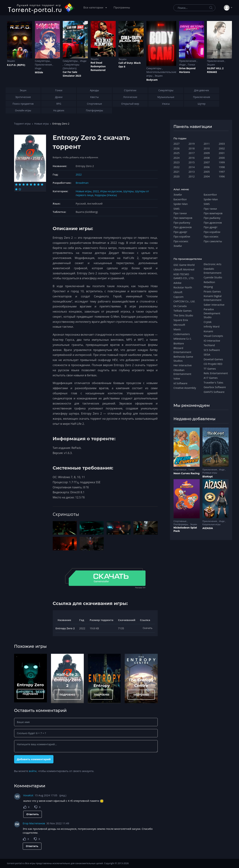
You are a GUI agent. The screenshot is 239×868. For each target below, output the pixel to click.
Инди (38, 68)
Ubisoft (178, 292)
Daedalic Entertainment (213, 271)
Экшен (11, 61)
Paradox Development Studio (212, 313)
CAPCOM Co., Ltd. (184, 301)
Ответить (32, 814)
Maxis (177, 329)
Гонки (191, 65)
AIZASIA (208, 528)
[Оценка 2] (20, 184)
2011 (207, 144)
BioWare (179, 343)
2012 (192, 176)
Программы (122, 7)
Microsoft (179, 325)
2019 (192, 144)
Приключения (44, 65)
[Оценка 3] (24, 184)
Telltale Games (183, 311)
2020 (177, 176)
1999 (222, 162)
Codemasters (182, 334)
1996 (222, 176)
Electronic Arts (213, 264)
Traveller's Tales (214, 382)
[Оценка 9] (16, 189)
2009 (207, 153)
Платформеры (181, 524)
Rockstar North (183, 287)
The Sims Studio (183, 315)
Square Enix (181, 320)
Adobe (178, 283)
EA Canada (180, 306)
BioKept (208, 477)
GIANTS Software (214, 392)
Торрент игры (22, 124)
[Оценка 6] (35, 184)
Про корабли (182, 236)
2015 (192, 162)
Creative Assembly (185, 388)
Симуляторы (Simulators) (71, 66)
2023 (177, 162)
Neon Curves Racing (187, 473)
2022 (79, 174)
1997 (222, 172)
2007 (207, 162)
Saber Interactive (214, 305)
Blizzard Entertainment (182, 350)
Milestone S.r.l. (183, 339)
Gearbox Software (215, 387)
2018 (192, 148)
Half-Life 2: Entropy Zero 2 (67, 680)
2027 (177, 144)
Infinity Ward (212, 326)
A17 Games (211, 378)
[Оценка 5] (31, 184)
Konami (208, 331)
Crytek (208, 322)
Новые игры (42, 124)
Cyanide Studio (213, 277)
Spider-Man (181, 204)
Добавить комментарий (34, 759)
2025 (177, 153)
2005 (207, 172)
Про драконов (183, 227)
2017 (192, 153)
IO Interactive (212, 341)
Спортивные (180, 470)
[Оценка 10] (20, 189)
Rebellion (209, 282)
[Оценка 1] (16, 184)
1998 (222, 167)
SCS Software (212, 350)
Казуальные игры (211, 524)
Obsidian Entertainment (182, 372)
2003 (222, 144)
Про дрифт (180, 232)
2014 (192, 167)
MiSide (39, 72)
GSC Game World (184, 265)
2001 (222, 153)
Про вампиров (183, 218)
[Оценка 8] (42, 184)
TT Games (210, 369)
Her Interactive (183, 365)
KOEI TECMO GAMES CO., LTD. (184, 276)
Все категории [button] (94, 7)
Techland (209, 345)
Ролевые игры (210, 473)
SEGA (207, 354)
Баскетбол (180, 199)
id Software (181, 383)
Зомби (178, 194)
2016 (192, 158)
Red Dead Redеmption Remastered (98, 66)
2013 (192, 172)
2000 (222, 158)
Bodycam (152, 80)
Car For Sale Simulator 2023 (72, 74)
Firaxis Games (212, 291)
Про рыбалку (182, 223)
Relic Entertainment (216, 373)
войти (33, 771)
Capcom (179, 297)
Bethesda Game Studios (183, 359)
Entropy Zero (30, 685)
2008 (207, 158)
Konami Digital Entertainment (213, 298)
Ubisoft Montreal (184, 269)
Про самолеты (213, 241)
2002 (222, 148)
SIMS (177, 209)
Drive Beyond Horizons (187, 70)
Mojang (208, 287)
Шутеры (128, 191)
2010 (207, 148)
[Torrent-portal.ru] (41, 8)
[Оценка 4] (27, 184)
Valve (177, 378)
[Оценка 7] (38, 184)
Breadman (82, 183)
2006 (207, 167)
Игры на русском (111, 191)
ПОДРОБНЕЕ (30, 694)
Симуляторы (43, 61)
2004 (207, 176)
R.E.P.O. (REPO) (16, 65)
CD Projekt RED (213, 364)
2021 (177, 172)
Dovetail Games (213, 359)
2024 (177, 158)
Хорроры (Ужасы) (106, 195)
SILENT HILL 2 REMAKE (215, 70)
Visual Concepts (213, 336)
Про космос (181, 241)
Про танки (180, 213)
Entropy (102, 685)
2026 (177, 148)
